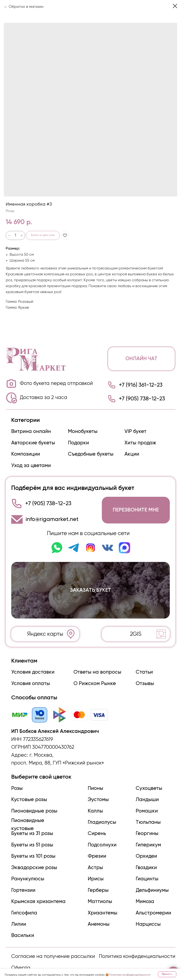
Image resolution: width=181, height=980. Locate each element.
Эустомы (97, 795)
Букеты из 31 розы (32, 828)
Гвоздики (145, 862)
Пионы (94, 784)
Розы (17, 784)
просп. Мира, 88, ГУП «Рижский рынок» (57, 759)
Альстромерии (152, 907)
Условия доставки (33, 669)
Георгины (146, 828)
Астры (94, 862)
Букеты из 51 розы (32, 840)
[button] (134, 508)
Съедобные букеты (90, 453)
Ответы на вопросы (96, 669)
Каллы (94, 806)
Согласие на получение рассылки (53, 950)
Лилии (19, 918)
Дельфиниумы (151, 884)
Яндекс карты (45, 631)
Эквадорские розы (34, 862)
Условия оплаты (30, 680)
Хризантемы (102, 907)
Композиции (26, 453)
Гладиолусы (101, 817)
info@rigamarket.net (51, 517)
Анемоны (98, 918)
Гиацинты (146, 873)
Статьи (143, 669)
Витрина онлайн (31, 430)
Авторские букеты (33, 442)
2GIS (134, 631)
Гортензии (23, 884)
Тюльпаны (147, 817)
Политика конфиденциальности (136, 950)
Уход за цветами (31, 464)
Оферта (21, 961)
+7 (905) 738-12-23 (140, 398)
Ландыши (146, 795)
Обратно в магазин (26, 7)
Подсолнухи (101, 840)
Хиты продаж (139, 442)
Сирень (96, 828)
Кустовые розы (29, 795)
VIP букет (134, 430)
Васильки (23, 929)
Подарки (78, 442)
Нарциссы (147, 918)
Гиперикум (147, 840)
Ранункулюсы (27, 873)
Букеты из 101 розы (33, 851)
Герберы (97, 884)
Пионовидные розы (34, 806)
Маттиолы (99, 896)
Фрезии (96, 851)
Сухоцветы (148, 784)
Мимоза (144, 896)
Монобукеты (82, 430)
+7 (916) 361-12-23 (139, 384)
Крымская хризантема (38, 896)
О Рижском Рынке (94, 680)
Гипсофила (24, 907)
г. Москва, (41, 751)
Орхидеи (145, 851)
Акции (130, 453)
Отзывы (144, 680)
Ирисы (95, 873)
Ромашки (145, 806)
